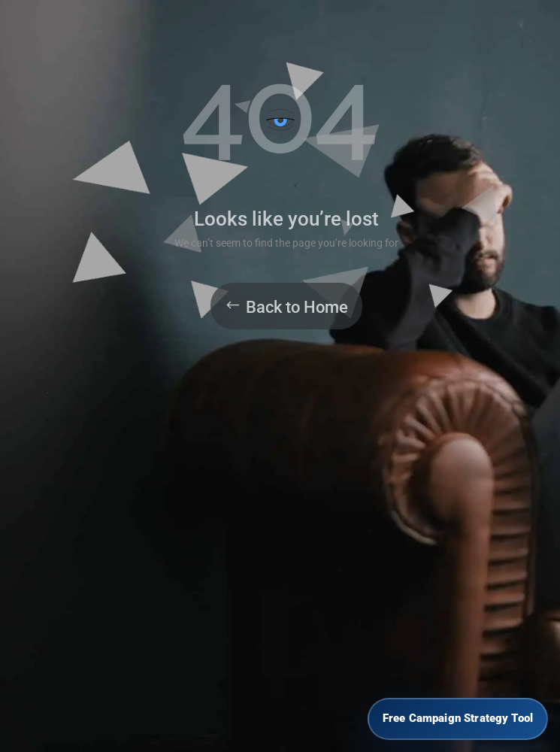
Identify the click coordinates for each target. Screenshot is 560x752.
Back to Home (297, 307)
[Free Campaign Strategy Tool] (458, 719)
